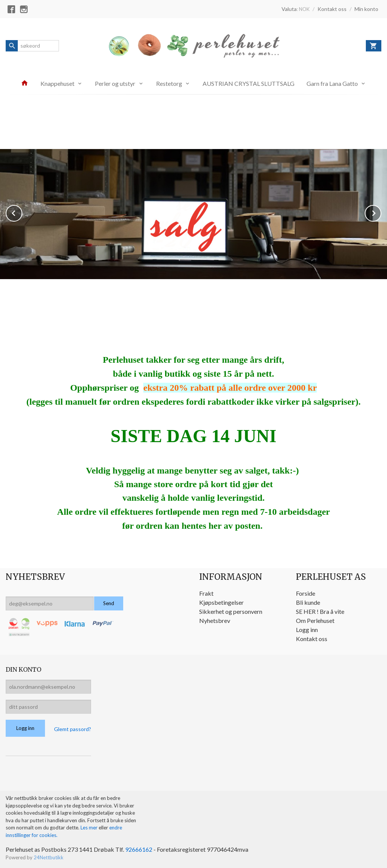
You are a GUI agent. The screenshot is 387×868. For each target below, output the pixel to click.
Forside (306, 592)
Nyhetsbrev (215, 619)
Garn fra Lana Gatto (332, 83)
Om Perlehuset (315, 619)
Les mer (90, 826)
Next (381, 212)
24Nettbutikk (49, 856)
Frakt (206, 592)
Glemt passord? (73, 728)
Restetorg (169, 83)
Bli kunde (308, 601)
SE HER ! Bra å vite (320, 610)
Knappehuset (57, 83)
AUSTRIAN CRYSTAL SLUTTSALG (248, 83)
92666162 (139, 848)
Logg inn (307, 628)
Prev (22, 212)
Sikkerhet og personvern (231, 610)
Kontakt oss (312, 637)
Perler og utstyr (115, 83)
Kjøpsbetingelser (221, 601)
